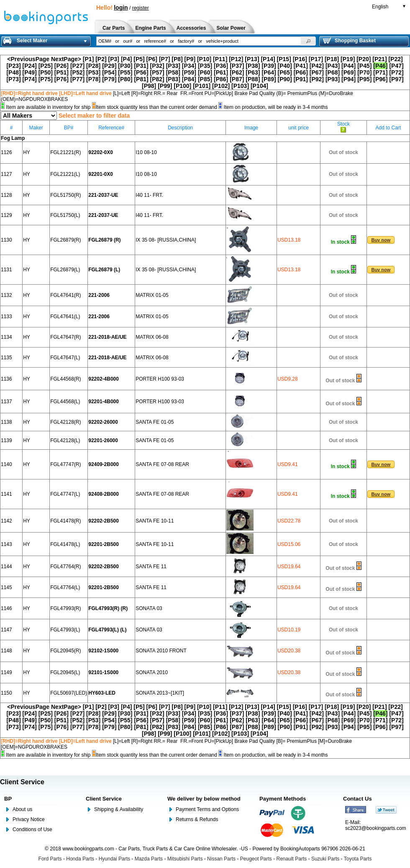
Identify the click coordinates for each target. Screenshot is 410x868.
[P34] (189, 66)
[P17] (316, 59)
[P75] (46, 79)
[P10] (204, 59)
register (141, 8)
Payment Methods (283, 799)
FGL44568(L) (65, 402)
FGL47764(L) (65, 587)
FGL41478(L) (65, 544)
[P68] (333, 72)
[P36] (221, 66)
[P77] (77, 79)
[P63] (253, 72)
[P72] (396, 72)
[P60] (205, 72)
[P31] (141, 66)
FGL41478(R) (65, 521)
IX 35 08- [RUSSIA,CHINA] (166, 240)
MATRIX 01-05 (152, 295)
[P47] (396, 66)
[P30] (125, 66)
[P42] (317, 66)
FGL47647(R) (65, 337)
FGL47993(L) (65, 630)
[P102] (221, 86)
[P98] (149, 86)
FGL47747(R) (65, 464)
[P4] (126, 59)
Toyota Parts (358, 859)
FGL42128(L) (65, 440)
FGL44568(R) (65, 379)
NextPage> (66, 59)
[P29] (109, 66)
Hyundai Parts (114, 859)
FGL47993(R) (65, 608)
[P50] (46, 72)
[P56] (141, 72)
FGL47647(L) (65, 358)
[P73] (13, 79)
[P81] (141, 79)
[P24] (30, 66)
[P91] (301, 79)
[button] (308, 41)
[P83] (173, 79)
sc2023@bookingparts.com (376, 828)
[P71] (380, 72)
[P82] (157, 79)
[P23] (13, 66)
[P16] (300, 59)
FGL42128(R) (65, 422)
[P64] (269, 72)
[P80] (125, 79)
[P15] (284, 59)
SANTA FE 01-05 (155, 422)
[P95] (364, 79)
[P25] (46, 66)
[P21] (379, 59)
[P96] (380, 79)
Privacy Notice (29, 819)
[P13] (252, 59)
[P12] (236, 59)
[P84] (189, 79)
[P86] (221, 79)
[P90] (285, 79)
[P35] (205, 66)
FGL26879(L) (65, 270)
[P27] (77, 66)
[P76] (61, 79)
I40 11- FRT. (149, 195)
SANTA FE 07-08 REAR (162, 464)
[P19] (348, 59)
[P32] (157, 66)
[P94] (348, 79)
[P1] (88, 59)
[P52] (77, 72)
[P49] (30, 72)
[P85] (205, 79)
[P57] (157, 72)
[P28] (93, 66)
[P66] (301, 72)
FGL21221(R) (65, 152)
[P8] (177, 59)
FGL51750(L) (65, 215)
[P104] (259, 86)
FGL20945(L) (65, 672)
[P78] (93, 79)
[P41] (301, 66)
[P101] (202, 86)
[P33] (173, 66)
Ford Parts (50, 859)
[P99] (165, 86)
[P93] (333, 79)
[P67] (317, 72)
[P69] (348, 72)
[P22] (395, 59)
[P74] (30, 79)
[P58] (173, 72)
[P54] (109, 72)
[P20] (364, 59)
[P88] (253, 79)
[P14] (268, 59)
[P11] (220, 59)
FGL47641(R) (65, 295)
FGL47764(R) (65, 567)
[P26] (61, 66)
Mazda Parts (149, 859)
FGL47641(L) (65, 317)
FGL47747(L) (65, 494)
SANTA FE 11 (151, 567)
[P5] (139, 59)
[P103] (240, 86)
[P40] (285, 66)
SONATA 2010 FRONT (161, 651)
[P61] (221, 72)
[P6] (152, 59)
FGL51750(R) (65, 195)
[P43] (333, 66)
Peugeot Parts (256, 859)
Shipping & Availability (119, 809)
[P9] (190, 59)
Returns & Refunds (197, 819)
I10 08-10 (146, 152)
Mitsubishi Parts (185, 859)
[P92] (317, 79)
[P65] (285, 72)
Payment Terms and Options (207, 809)
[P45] (364, 66)
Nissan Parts (221, 859)
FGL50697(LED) (69, 693)
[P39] (269, 66)
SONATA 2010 (152, 672)
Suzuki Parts (325, 859)
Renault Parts (292, 859)
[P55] (125, 72)
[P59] (189, 72)
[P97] (396, 79)
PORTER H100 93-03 (160, 379)
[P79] (109, 79)
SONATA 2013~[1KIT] (160, 693)
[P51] (61, 72)
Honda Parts (80, 859)
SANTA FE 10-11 (155, 521)
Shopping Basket (349, 41)
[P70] (364, 72)
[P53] (93, 72)
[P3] (114, 59)
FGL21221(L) (65, 174)
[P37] (237, 66)
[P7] (164, 59)
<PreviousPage (28, 59)
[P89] (269, 79)
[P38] (253, 66)
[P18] (332, 59)
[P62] (237, 72)
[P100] (182, 86)
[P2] (101, 59)
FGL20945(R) (65, 651)
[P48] (13, 72)
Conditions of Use (32, 829)
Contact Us (357, 799)
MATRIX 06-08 (152, 337)
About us (22, 809)
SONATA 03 (149, 608)
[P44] (348, 66)
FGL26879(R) (65, 240)
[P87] (237, 79)
